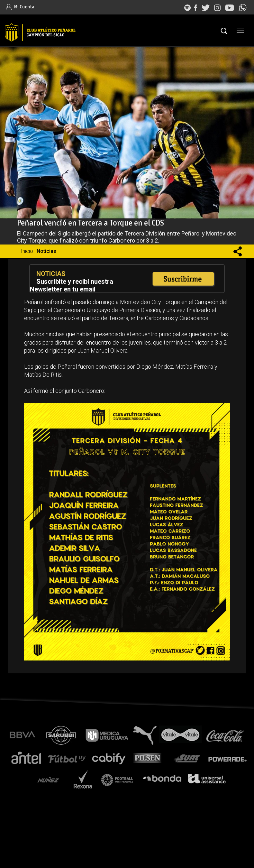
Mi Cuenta (20, 7)
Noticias (46, 251)
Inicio (27, 251)
